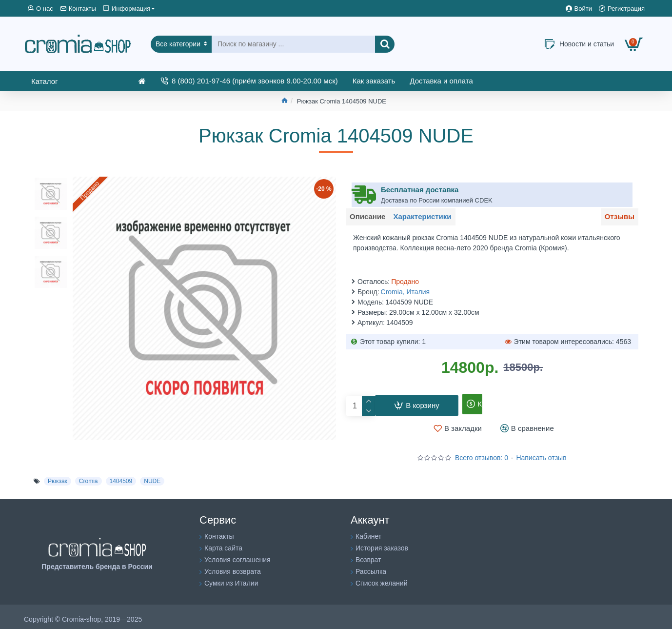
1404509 (121, 476)
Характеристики (432, 218)
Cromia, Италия (405, 286)
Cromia (89, 476)
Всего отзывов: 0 (482, 452)
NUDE (152, 476)
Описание (371, 218)
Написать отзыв (541, 452)
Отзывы (616, 218)
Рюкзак (58, 476)
